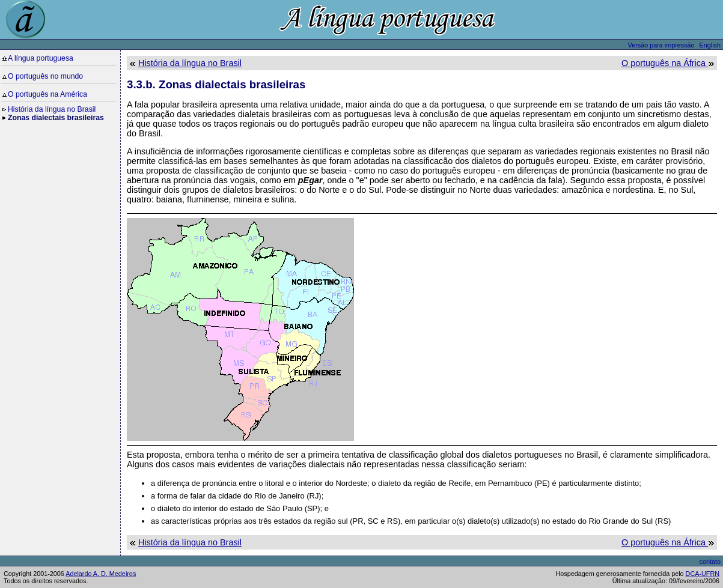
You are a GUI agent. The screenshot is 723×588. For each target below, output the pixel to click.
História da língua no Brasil (52, 109)
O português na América (47, 94)
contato (710, 562)
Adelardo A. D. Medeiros (101, 574)
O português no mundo (45, 76)
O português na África (665, 63)
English (710, 45)
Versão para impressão (661, 45)
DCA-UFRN (703, 574)
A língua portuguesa (41, 58)
